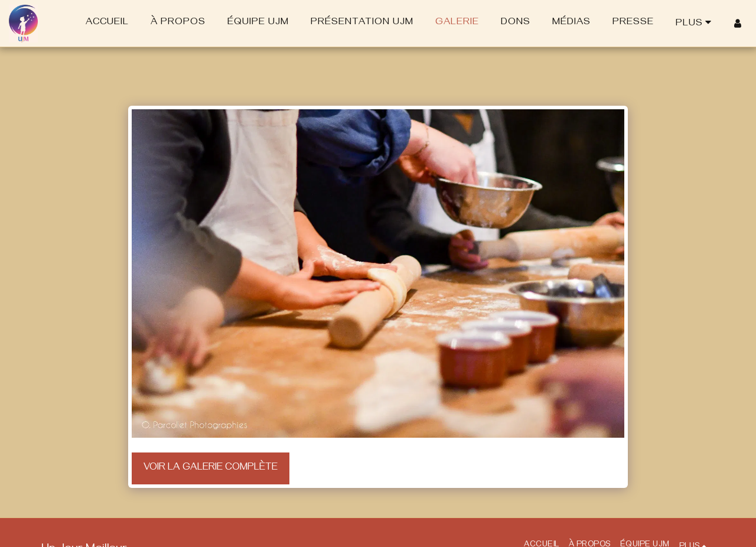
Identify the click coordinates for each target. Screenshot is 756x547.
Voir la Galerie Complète (211, 468)
